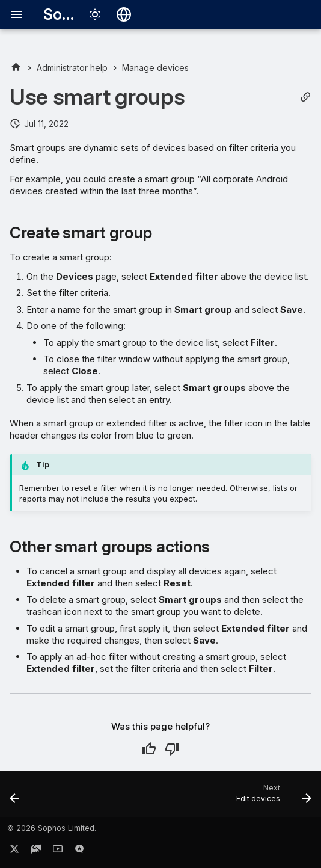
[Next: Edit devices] (272, 798)
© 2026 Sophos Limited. (52, 828)
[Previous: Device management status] (15, 798)
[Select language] (124, 14)
